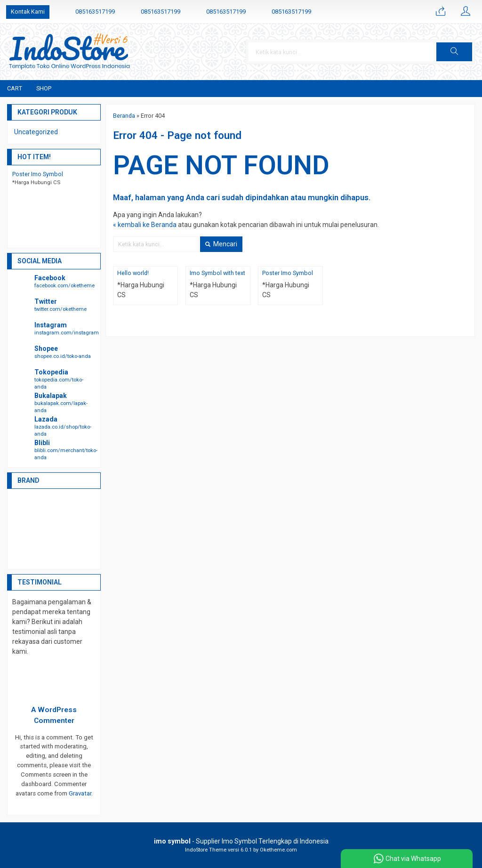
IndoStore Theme (206, 850)
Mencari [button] (221, 244)
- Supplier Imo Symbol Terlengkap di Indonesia (241, 841)
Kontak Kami (28, 12)
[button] (454, 52)
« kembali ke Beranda (145, 225)
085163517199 (95, 12)
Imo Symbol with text (217, 273)
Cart (15, 88)
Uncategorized (36, 132)
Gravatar (80, 793)
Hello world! (133, 273)
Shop (44, 88)
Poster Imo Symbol (288, 273)
